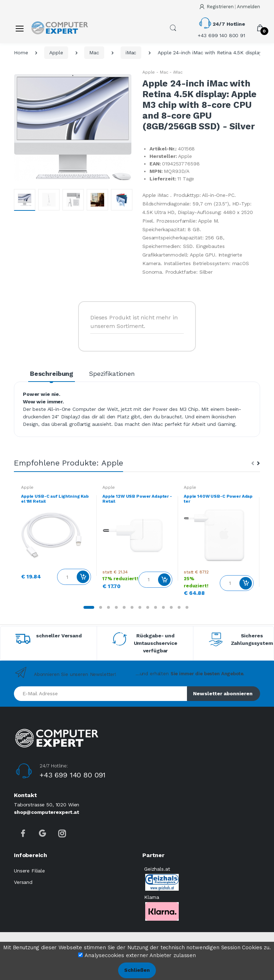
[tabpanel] (56, 535)
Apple (56, 53)
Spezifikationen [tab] (112, 374)
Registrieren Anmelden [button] (229, 7)
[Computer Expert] (60, 28)
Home (21, 53)
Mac (94, 53)
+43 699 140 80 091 (73, 775)
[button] (173, 28)
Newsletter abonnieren (223, 693)
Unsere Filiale (29, 871)
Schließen (137, 970)
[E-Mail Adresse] (101, 694)
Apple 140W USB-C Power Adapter (218, 499)
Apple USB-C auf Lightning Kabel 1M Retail (55, 499)
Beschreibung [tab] (52, 374)
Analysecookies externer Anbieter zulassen (140, 955)
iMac (131, 53)
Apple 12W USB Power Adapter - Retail (137, 499)
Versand (23, 882)
